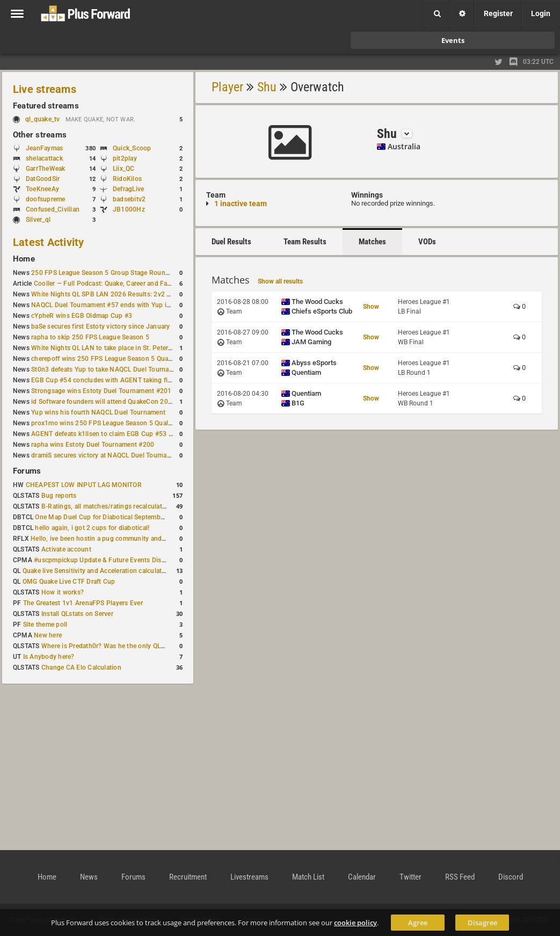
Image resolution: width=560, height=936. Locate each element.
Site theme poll (45, 625)
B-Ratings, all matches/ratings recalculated (105, 506)
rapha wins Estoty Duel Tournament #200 (93, 445)
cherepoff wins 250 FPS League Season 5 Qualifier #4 (111, 359)
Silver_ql (38, 220)
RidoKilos (127, 179)
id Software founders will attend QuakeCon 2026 (103, 402)
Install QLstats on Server (77, 614)
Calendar (362, 877)
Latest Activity (49, 242)
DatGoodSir (43, 179)
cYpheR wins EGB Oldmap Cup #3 (82, 316)
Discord (511, 877)
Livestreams (249, 877)
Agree (418, 923)
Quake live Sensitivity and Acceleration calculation (97, 571)
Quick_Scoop (132, 148)
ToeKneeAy (42, 189)
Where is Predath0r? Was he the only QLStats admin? (120, 646)
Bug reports (59, 496)
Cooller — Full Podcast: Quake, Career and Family (107, 284)
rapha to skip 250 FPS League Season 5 (90, 337)
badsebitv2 (129, 199)
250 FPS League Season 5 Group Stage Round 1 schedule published (133, 273)
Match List (308, 877)
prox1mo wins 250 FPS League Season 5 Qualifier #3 (110, 423)
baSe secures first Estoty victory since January (100, 326)
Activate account (66, 549)
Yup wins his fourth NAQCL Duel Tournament (98, 412)
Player (227, 87)
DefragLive (128, 189)
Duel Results (231, 242)
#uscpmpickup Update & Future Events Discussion (109, 560)
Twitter (410, 877)
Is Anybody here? (49, 657)
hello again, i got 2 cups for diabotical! (92, 528)
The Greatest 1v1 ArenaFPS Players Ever (83, 603)
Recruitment (188, 877)
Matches (372, 242)
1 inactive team (241, 204)
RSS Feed (460, 877)
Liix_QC (124, 169)
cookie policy (355, 923)
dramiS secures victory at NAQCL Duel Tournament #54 (113, 455)
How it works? (63, 592)
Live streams (45, 89)
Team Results (305, 242)
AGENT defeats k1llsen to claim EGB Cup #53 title (106, 434)
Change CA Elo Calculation (81, 667)
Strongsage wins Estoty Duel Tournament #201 (101, 391)
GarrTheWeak (46, 169)
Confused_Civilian (53, 209)
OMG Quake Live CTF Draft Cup (69, 582)
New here (48, 635)
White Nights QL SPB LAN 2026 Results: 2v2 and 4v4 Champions (129, 294)
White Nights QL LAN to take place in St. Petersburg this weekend (129, 348)
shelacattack (44, 158)
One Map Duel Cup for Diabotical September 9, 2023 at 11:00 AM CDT (139, 517)
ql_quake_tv (43, 119)
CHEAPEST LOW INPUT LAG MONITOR (84, 485)
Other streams (40, 135)
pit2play (125, 158)
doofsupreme (46, 199)
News (89, 877)
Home (24, 259)
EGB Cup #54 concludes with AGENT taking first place (112, 380)
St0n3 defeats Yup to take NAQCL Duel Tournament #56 (114, 369)
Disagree (482, 923)
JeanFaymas (44, 148)
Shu (267, 87)
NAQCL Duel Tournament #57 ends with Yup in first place (116, 305)
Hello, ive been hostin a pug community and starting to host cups (128, 539)
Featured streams (46, 106)
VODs (427, 242)
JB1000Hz (129, 209)
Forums (27, 471)
